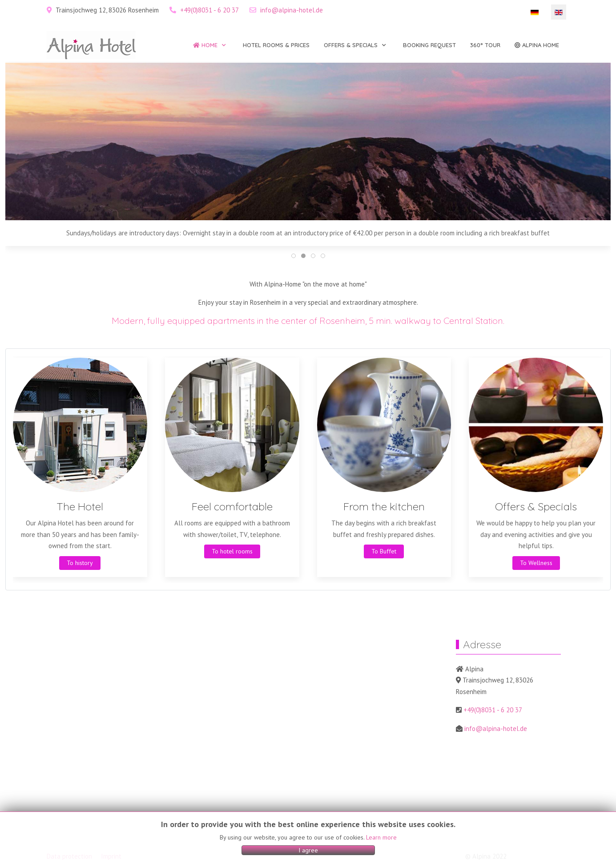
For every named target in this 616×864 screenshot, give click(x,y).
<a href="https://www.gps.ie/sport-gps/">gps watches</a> (234, 742)
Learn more (381, 837)
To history (80, 562)
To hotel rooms (232, 551)
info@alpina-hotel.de (292, 10)
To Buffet (384, 551)
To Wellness (536, 562)
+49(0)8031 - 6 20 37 (209, 10)
